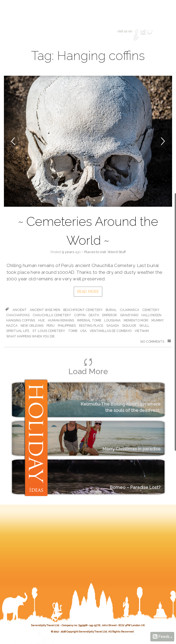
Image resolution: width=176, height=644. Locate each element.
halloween (151, 315)
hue (41, 320)
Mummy (158, 320)
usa (83, 331)
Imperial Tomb (89, 320)
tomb (73, 331)
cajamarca (129, 310)
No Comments (156, 342)
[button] (21, 141)
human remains (61, 320)
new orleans (32, 326)
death (94, 315)
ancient (20, 310)
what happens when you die (30, 336)
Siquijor (129, 326)
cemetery (151, 310)
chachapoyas (18, 315)
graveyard (129, 315)
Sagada (113, 326)
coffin (80, 315)
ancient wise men (45, 310)
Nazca (12, 326)
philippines (67, 326)
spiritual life (18, 331)
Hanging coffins (21, 320)
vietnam (142, 331)
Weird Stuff (117, 252)
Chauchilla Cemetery (52, 315)
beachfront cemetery (83, 310)
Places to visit (95, 252)
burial (111, 310)
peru (51, 326)
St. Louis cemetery (49, 331)
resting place (91, 326)
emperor (110, 315)
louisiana (112, 320)
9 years (68, 252)
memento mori (136, 320)
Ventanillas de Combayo (111, 331)
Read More (88, 292)
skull (144, 326)
